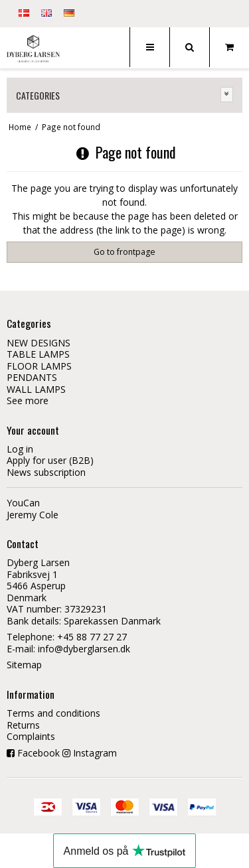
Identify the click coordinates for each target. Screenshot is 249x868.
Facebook (39, 753)
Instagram (95, 753)
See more (28, 400)
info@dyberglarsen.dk (84, 649)
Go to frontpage (124, 252)
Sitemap (24, 665)
